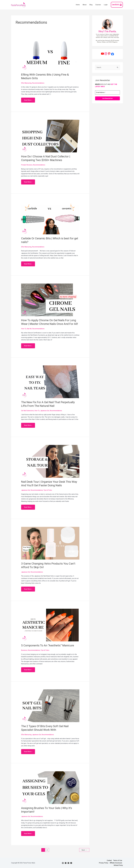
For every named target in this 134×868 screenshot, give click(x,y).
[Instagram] (66, 863)
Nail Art (29, 329)
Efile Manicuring (26, 83)
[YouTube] (63, 863)
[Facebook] (71, 863)
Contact (109, 860)
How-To (24, 329)
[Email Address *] (107, 92)
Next (84, 850)
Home (78, 5)
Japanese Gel (45, 411)
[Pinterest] (68, 863)
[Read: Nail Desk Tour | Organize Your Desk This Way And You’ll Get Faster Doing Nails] (50, 461)
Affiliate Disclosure (116, 863)
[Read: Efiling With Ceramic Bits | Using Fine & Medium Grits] (50, 54)
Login (106, 5)
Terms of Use (118, 860)
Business (24, 650)
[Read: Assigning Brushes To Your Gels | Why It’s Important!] (50, 787)
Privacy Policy (104, 863)
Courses (98, 5)
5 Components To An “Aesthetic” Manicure (48, 645)
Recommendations (38, 83)
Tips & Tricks (48, 490)
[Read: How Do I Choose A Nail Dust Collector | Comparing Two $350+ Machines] (50, 136)
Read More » (28, 99)
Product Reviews (27, 165)
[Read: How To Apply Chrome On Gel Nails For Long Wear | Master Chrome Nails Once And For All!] (50, 300)
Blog (91, 5)
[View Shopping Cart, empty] (117, 5)
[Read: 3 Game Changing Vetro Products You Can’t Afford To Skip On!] (50, 543)
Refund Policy (118, 865)
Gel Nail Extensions (27, 411)
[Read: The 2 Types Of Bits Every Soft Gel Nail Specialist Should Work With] (50, 706)
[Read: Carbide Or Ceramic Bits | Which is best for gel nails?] (50, 218)
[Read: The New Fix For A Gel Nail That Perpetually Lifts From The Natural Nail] (50, 382)
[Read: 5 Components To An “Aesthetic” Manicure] (50, 625)
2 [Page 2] (47, 850)
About (85, 5)
